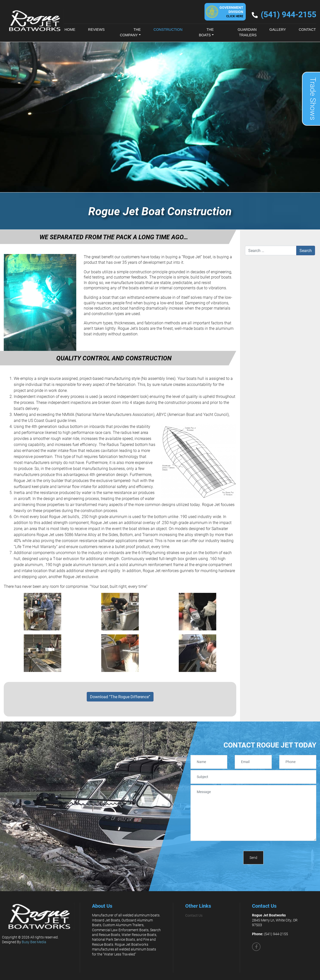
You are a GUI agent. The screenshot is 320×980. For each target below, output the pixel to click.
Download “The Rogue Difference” (120, 697)
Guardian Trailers (247, 32)
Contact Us (194, 915)
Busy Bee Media (34, 942)
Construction (168, 30)
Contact (307, 30)
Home (70, 30)
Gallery (278, 30)
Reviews (96, 30)
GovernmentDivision (231, 12)
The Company (130, 32)
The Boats (206, 32)
